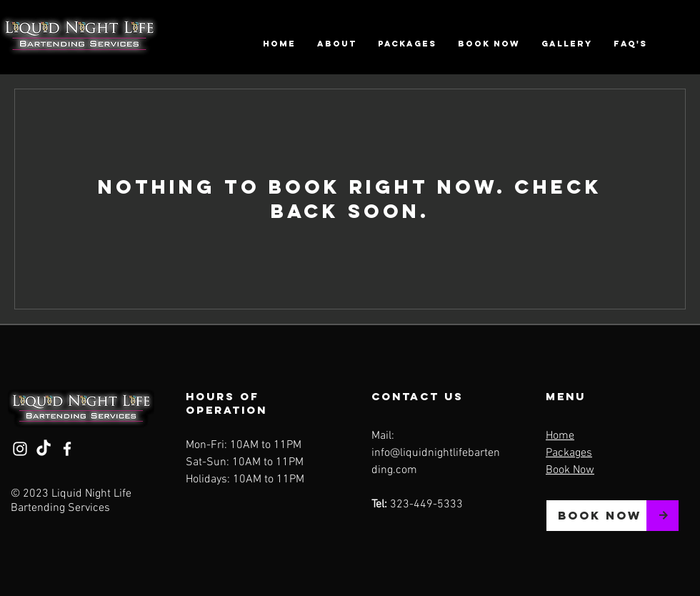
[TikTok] (44, 449)
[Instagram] (20, 449)
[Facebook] (67, 449)
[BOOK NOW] (596, 516)
